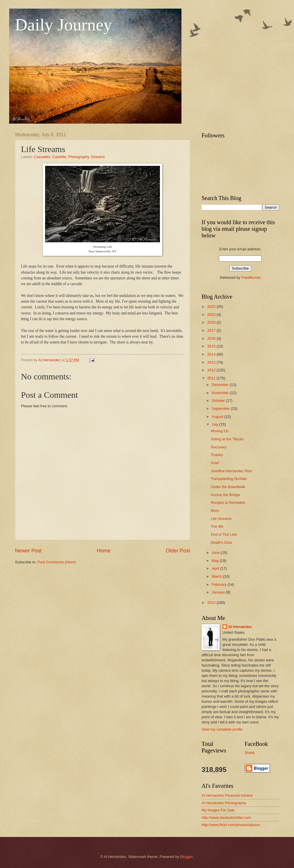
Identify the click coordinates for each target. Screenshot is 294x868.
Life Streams (221, 519)
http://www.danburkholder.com (226, 818)
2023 (212, 315)
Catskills (59, 157)
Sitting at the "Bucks (227, 439)
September (221, 409)
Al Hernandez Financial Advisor (227, 795)
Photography (79, 157)
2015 (212, 346)
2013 (212, 362)
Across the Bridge (225, 495)
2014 (212, 354)
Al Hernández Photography (224, 803)
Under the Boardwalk (228, 487)
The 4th (217, 526)
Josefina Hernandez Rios (231, 471)
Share (249, 753)
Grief (215, 463)
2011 (212, 378)
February (219, 584)
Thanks (217, 455)
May (216, 561)
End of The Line (224, 534)
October (219, 401)
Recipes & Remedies (228, 503)
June (216, 553)
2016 (212, 338)
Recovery (218, 447)
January (219, 592)
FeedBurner (251, 278)
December (221, 385)
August (218, 417)
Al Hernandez (240, 627)
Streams (98, 157)
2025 (212, 307)
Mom (215, 511)
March (217, 576)
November (221, 393)
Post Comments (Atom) (57, 562)
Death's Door (222, 542)
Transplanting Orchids (229, 479)
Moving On (220, 431)
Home (104, 551)
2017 (212, 330)
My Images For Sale (218, 810)
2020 (212, 322)
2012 (212, 370)
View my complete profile (222, 729)
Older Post (178, 551)
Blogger (186, 857)
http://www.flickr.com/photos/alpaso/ (231, 825)
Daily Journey (63, 25)
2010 (212, 603)
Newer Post (28, 551)
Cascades (42, 157)
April (216, 568)
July (215, 424)
